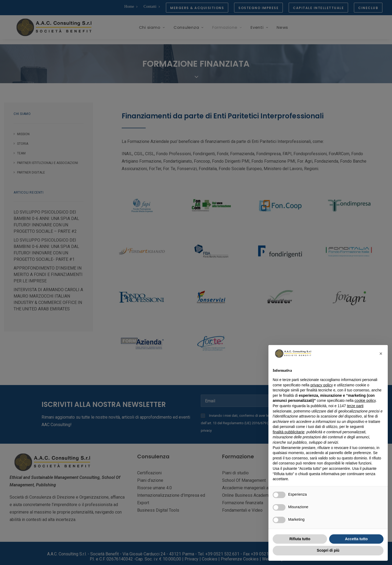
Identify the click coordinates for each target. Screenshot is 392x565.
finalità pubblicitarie (289, 432)
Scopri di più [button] (328, 550)
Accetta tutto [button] (356, 539)
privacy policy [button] (322, 385)
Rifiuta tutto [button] (300, 539)
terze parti (355, 406)
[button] (381, 354)
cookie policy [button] (365, 400)
